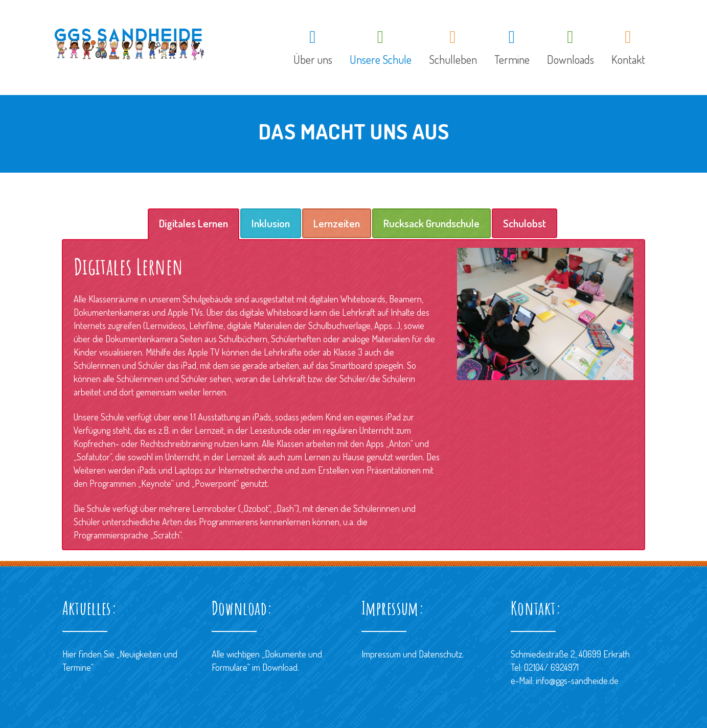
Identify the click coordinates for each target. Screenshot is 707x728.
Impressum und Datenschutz (412, 654)
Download (280, 667)
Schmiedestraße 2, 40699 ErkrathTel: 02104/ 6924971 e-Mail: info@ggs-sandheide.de (570, 667)
